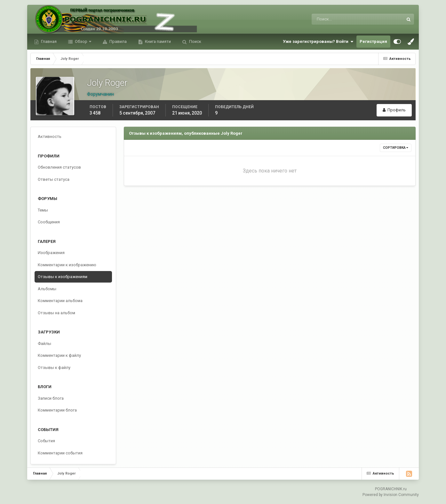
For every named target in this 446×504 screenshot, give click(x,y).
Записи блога (51, 398)
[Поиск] (331, 19)
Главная (48, 41)
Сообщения (49, 222)
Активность (50, 136)
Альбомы (47, 289)
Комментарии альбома (60, 301)
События (46, 441)
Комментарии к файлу (59, 355)
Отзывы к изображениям (63, 277)
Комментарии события (60, 453)
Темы (43, 210)
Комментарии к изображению (67, 265)
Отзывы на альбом (56, 313)
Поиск (195, 41)
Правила (118, 41)
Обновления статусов (59, 167)
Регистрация (373, 41)
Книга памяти (157, 41)
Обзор (81, 41)
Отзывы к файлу (54, 368)
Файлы (44, 344)
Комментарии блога (57, 410)
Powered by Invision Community (391, 495)
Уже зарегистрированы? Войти (318, 42)
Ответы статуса (54, 179)
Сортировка (396, 148)
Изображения (51, 253)
